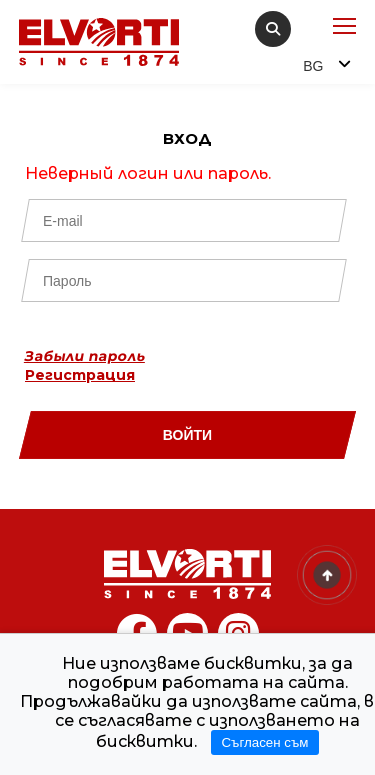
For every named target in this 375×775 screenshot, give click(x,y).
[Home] (188, 574)
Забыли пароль (85, 356)
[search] (273, 29)
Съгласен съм (264, 742)
